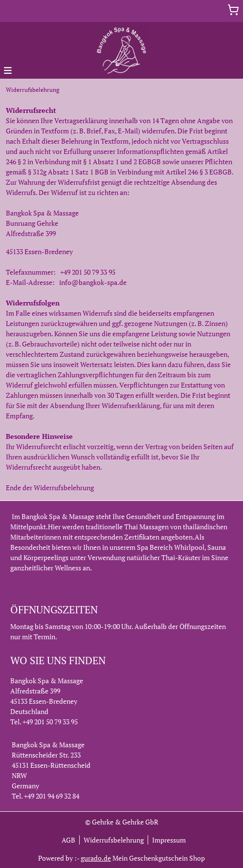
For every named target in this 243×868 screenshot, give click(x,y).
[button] (8, 70)
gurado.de (96, 858)
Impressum (169, 840)
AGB (68, 840)
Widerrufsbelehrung (114, 840)
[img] (121, 50)
